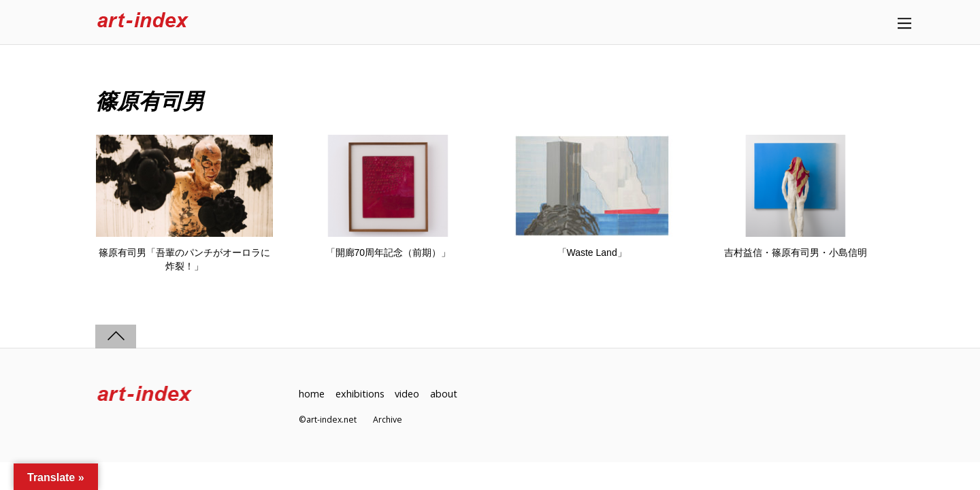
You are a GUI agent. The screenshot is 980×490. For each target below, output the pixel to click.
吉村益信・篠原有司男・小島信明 (796, 252)
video (407, 394)
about (444, 394)
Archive (388, 420)
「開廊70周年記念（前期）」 (389, 252)
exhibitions (360, 394)
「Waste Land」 (592, 252)
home (312, 394)
